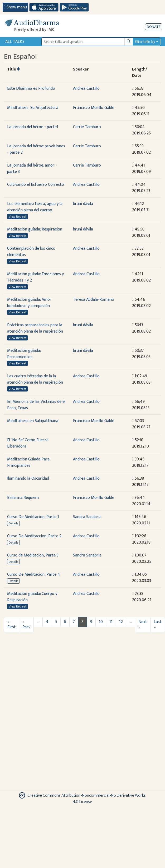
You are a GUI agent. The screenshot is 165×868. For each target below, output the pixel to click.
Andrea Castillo (86, 89)
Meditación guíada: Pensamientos (24, 354)
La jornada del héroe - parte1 (33, 127)
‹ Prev (26, 624)
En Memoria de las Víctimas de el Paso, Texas (36, 405)
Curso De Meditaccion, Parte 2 (34, 536)
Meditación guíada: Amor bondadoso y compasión (29, 303)
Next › (143, 624)
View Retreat (18, 217)
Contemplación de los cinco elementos (31, 252)
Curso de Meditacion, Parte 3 (33, 555)
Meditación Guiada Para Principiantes (28, 462)
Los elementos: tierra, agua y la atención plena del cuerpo (35, 207)
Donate (154, 27)
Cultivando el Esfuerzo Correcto (36, 185)
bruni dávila (83, 204)
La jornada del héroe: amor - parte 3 (32, 169)
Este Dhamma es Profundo (31, 89)
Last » (158, 624)
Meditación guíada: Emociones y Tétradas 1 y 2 (35, 277)
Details (13, 523)
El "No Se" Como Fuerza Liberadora (28, 443)
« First (12, 624)
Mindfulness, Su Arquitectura (33, 108)
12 (121, 622)
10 (101, 622)
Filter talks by (145, 42)
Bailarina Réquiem (23, 498)
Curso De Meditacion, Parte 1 (33, 517)
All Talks (15, 42)
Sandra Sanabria (87, 517)
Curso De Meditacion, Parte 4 (34, 575)
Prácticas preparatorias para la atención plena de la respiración (35, 328)
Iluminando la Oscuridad (28, 478)
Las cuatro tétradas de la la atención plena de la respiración (35, 379)
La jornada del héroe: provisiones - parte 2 (36, 149)
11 (111, 622)
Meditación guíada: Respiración (35, 229)
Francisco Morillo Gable (94, 108)
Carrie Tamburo (87, 127)
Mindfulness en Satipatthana (33, 421)
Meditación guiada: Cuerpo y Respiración (32, 597)
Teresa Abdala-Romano (94, 300)
